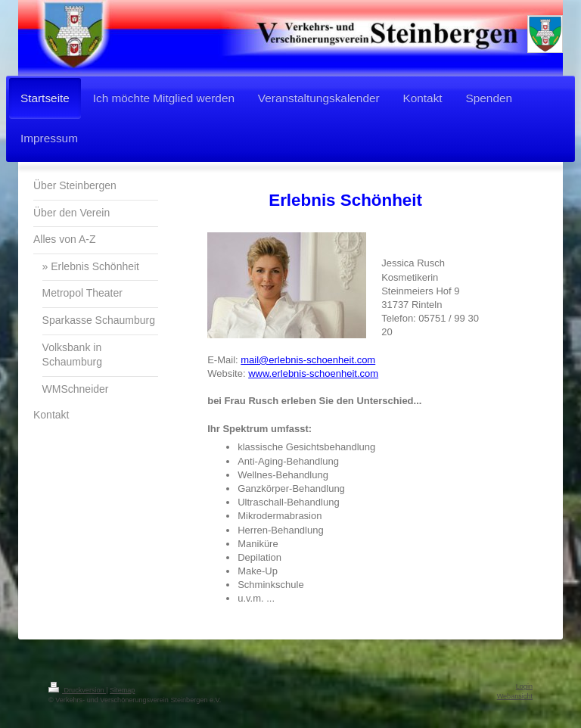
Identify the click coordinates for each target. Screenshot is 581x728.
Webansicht (515, 696)
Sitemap (122, 690)
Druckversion (77, 690)
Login (524, 686)
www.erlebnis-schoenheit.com (313, 373)
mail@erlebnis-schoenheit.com (308, 360)
